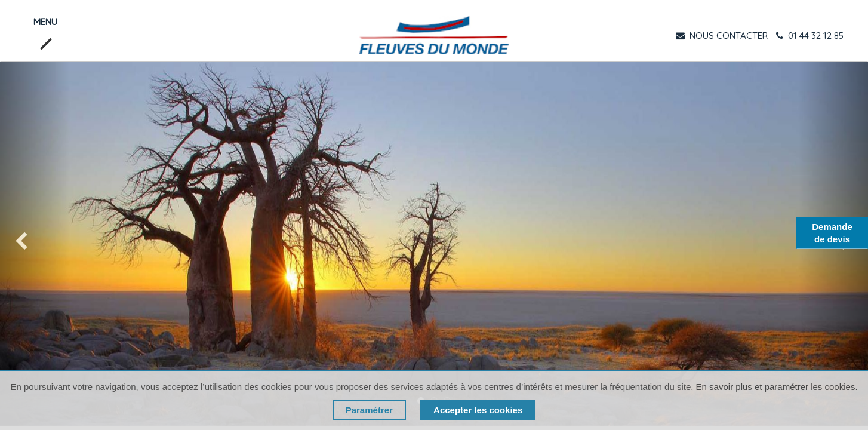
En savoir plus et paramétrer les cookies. (777, 387)
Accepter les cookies (478, 410)
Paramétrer (369, 410)
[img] (35, 244)
